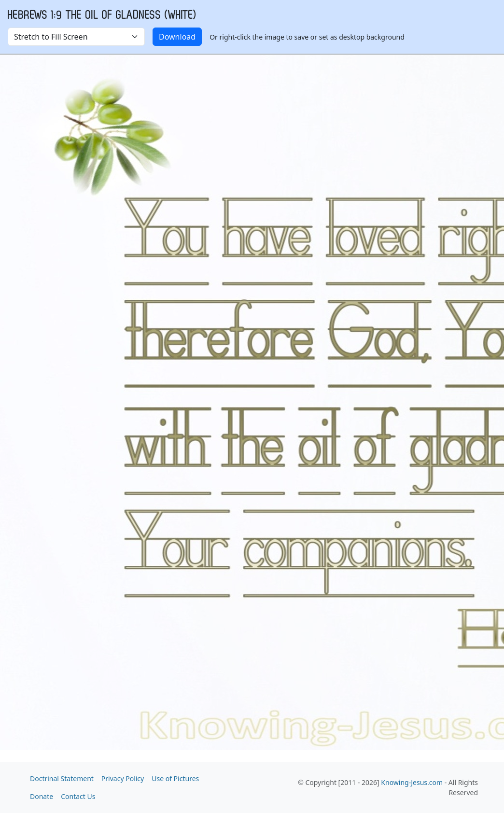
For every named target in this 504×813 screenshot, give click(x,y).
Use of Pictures (175, 778)
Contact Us (78, 796)
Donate (42, 796)
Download (177, 37)
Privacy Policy (123, 778)
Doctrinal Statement (62, 778)
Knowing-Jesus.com (412, 782)
